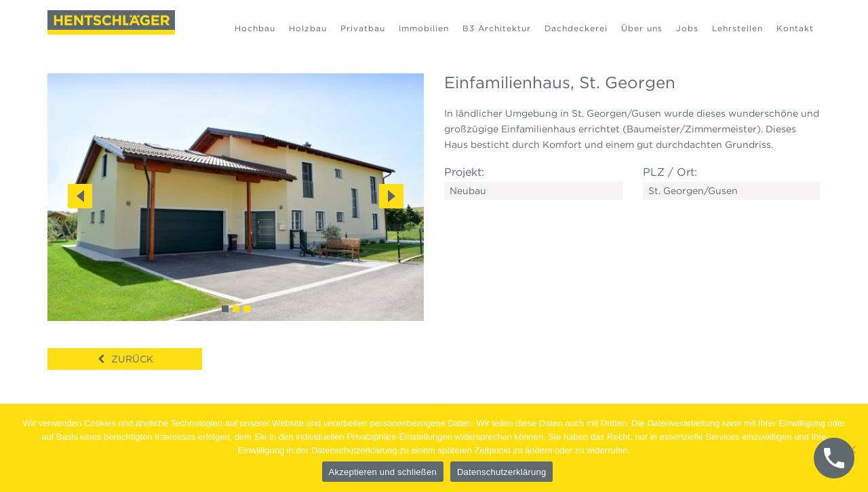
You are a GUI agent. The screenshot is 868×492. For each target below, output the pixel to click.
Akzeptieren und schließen (383, 472)
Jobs (687, 28)
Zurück (132, 359)
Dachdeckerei (576, 28)
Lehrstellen (737, 28)
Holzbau (308, 28)
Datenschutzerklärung (501, 472)
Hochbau (255, 28)
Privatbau (363, 28)
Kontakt (795, 28)
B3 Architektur (497, 28)
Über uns (642, 28)
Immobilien (424, 28)
